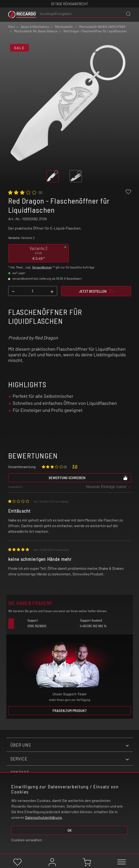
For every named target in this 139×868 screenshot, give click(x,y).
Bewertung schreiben (88, 477)
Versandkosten (42, 267)
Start (12, 27)
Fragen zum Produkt (70, 710)
